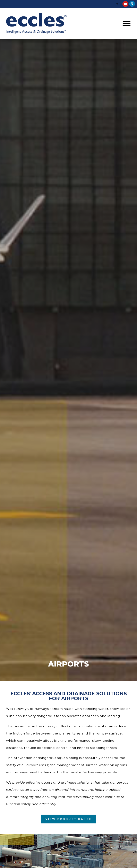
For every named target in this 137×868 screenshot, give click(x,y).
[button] (126, 23)
